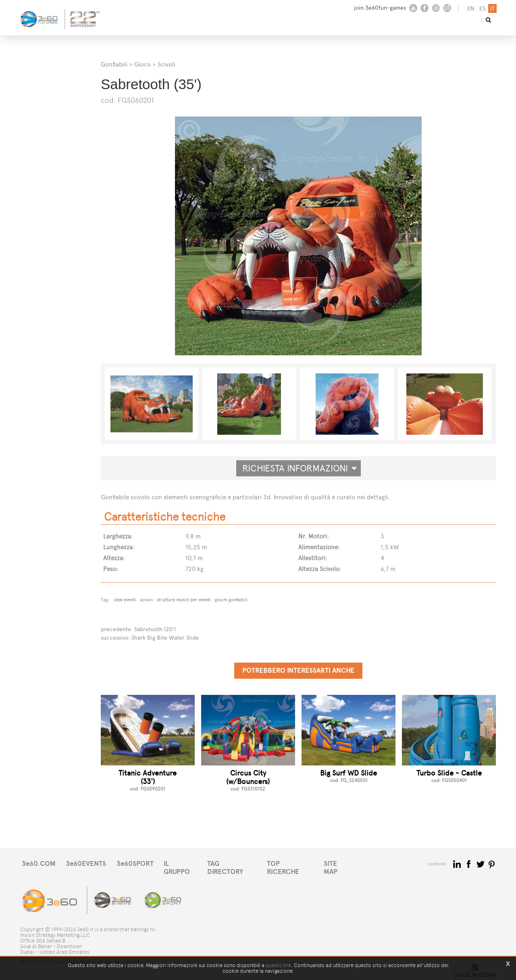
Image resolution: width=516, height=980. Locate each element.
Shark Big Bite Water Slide (165, 637)
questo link (278, 965)
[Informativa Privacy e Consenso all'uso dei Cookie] (81, 955)
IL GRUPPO (186, 863)
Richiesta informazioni (300, 468)
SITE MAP (350, 863)
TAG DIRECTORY (240, 863)
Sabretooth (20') (155, 629)
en (470, 9)
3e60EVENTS (88, 863)
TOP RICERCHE (300, 863)
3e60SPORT (139, 863)
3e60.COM (39, 863)
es (482, 9)
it (492, 9)
